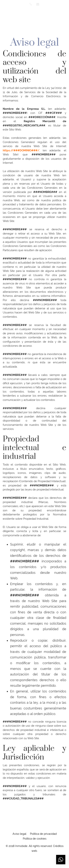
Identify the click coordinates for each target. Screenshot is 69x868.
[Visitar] (31, 4)
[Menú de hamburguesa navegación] (63, 19)
